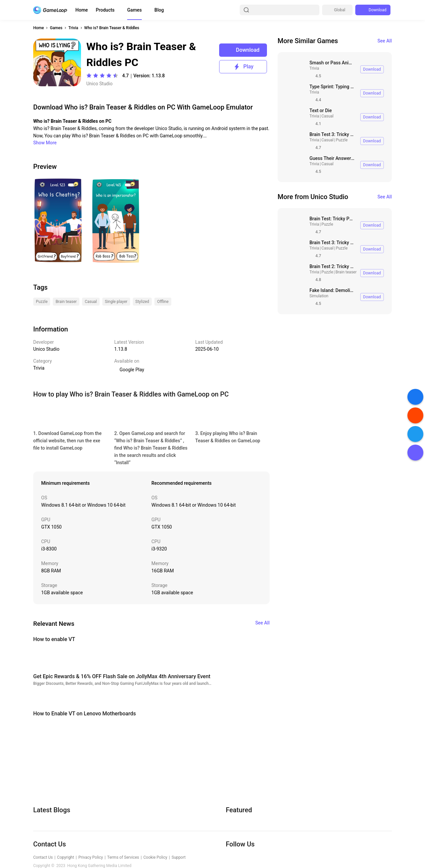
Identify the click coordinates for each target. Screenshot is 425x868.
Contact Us (43, 857)
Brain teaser (346, 272)
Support (179, 857)
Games (134, 10)
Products (105, 10)
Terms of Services (123, 857)
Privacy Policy (91, 857)
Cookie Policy (155, 857)
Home (82, 10)
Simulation (319, 296)
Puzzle (341, 140)
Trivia (73, 28)
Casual (328, 116)
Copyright (66, 857)
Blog (159, 10)
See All (385, 41)
